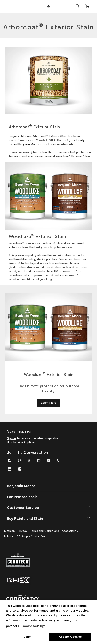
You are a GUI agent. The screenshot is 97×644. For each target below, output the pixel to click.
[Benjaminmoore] (48, 7)
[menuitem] (10, 460)
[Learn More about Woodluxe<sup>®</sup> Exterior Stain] (49, 403)
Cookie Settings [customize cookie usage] (33, 626)
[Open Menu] (8, 7)
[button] (48, 486)
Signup (11, 438)
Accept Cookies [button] (70, 636)
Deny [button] (27, 636)
